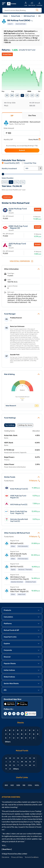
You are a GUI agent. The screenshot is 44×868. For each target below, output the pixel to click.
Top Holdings (10, 425)
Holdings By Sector (25, 425)
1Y (22, 95)
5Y (32, 95)
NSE (12, 785)
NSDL (37, 785)
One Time (32, 116)
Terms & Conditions (32, 857)
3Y (27, 95)
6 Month (5, 182)
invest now (7, 197)
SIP (12, 116)
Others (8, 742)
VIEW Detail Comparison (21, 261)
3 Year (17, 182)
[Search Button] (37, 10)
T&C (36, 146)
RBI (24, 785)
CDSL (30, 785)
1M (7, 95)
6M (17, 95)
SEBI (18, 785)
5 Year (23, 182)
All (37, 95)
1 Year (11, 182)
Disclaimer (6, 857)
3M (12, 95)
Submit (22, 150)
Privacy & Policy (17, 857)
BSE (6, 785)
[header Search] (21, 10)
